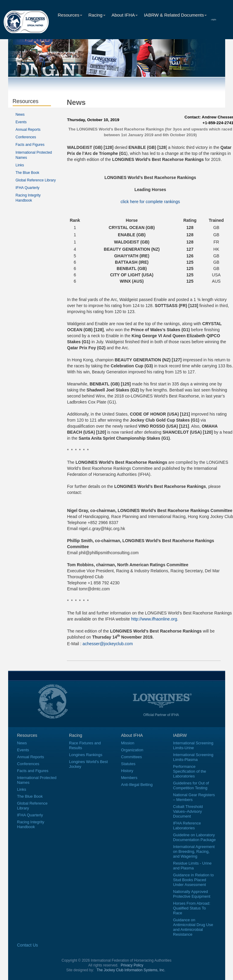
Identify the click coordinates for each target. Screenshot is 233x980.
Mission (128, 743)
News (20, 115)
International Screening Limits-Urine (193, 745)
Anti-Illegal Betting (137, 785)
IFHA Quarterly (28, 188)
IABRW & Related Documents (175, 15)
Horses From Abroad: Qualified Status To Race (192, 908)
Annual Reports (28, 130)
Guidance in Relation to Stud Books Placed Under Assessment (193, 880)
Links (20, 165)
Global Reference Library (36, 180)
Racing (97, 15)
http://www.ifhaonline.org (154, 619)
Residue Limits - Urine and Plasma (192, 866)
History (127, 771)
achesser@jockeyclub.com (108, 644)
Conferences (26, 137)
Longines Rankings (86, 755)
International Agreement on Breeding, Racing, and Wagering (194, 851)
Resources (70, 15)
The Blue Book (28, 173)
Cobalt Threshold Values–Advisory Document (188, 811)
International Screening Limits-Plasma (193, 757)
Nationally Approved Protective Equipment (192, 894)
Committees (132, 757)
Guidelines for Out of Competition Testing (191, 785)
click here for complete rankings (150, 202)
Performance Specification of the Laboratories (190, 771)
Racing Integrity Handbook (31, 824)
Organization (132, 750)
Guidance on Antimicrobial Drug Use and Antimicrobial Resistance (193, 927)
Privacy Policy (132, 965)
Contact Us (28, 945)
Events (21, 122)
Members (129, 778)
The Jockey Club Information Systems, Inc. (131, 970)
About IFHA (125, 15)
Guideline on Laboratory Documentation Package (194, 837)
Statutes (128, 764)
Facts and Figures (30, 145)
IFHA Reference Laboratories (187, 826)
